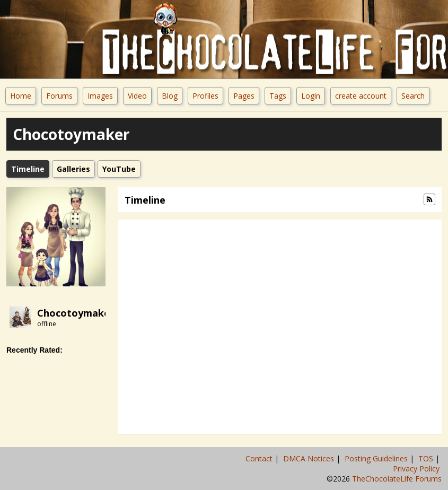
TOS (427, 458)
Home (21, 96)
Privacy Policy (417, 469)
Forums (59, 96)
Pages (244, 96)
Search (413, 96)
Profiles (205, 96)
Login (311, 96)
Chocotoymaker (76, 313)
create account (361, 96)
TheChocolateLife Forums (397, 479)
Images (100, 96)
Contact (260, 458)
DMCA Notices (310, 458)
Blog (170, 96)
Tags (278, 96)
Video (137, 96)
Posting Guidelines (377, 458)
